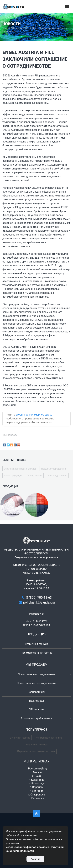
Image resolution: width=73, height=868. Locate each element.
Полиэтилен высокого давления (36, 683)
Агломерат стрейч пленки (36, 718)
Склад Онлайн (34, 476)
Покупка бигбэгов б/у (36, 745)
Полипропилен (36, 692)
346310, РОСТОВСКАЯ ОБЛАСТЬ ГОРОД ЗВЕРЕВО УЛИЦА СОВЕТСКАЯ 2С (41, 569)
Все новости (10, 435)
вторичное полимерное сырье (34, 415)
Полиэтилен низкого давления (36, 674)
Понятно (35, 859)
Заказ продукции (13, 476)
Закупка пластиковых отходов (20, 469)
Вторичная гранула (37, 644)
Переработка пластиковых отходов (36, 751)
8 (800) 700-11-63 (39, 598)
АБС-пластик (37, 710)
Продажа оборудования (54, 469)
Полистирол (36, 701)
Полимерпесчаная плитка (36, 653)
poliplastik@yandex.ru (39, 602)
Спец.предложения (57, 476)
